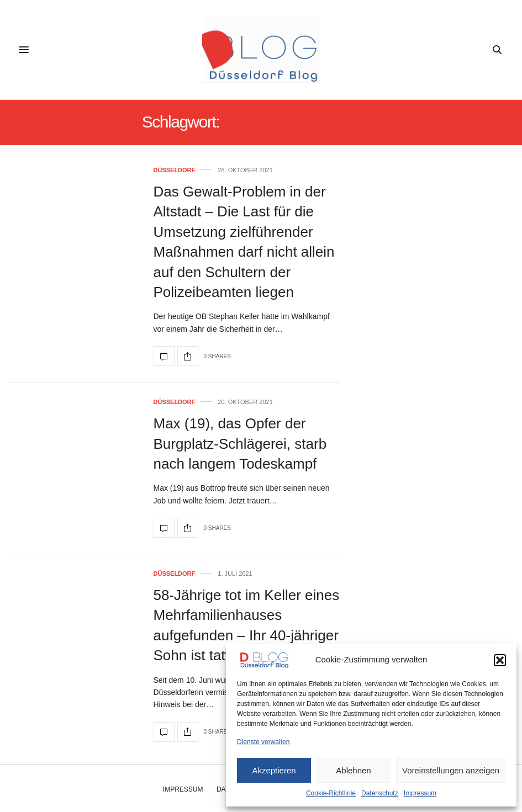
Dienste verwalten (263, 742)
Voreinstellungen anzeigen (451, 770)
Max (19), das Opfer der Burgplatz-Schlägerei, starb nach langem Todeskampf (240, 444)
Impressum (420, 793)
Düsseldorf (175, 170)
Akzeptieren (274, 770)
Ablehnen (353, 770)
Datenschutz (380, 793)
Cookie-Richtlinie (331, 793)
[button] (500, 660)
